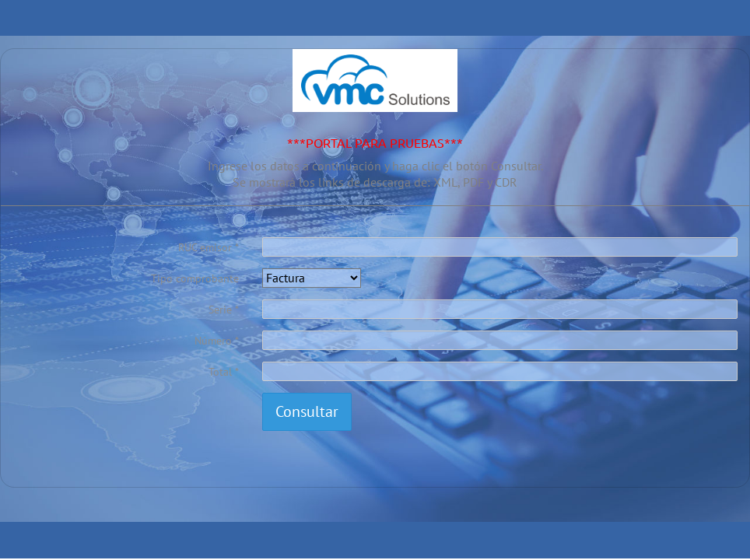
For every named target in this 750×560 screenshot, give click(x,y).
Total (220, 372)
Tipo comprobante (195, 278)
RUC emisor (205, 247)
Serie (220, 310)
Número (213, 341)
